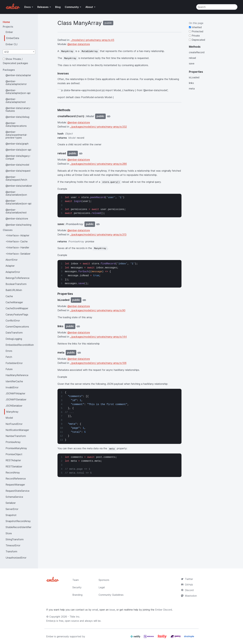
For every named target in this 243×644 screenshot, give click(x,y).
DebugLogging (14, 339)
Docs (28, 7)
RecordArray (13, 473)
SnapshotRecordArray (18, 521)
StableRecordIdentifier (18, 527)
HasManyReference (17, 375)
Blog (58, 7)
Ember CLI (12, 44)
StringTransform (15, 539)
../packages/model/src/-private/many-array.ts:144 (98, 337)
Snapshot (11, 515)
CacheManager (14, 302)
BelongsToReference (18, 278)
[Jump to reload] (81, 153)
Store (9, 533)
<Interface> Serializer (18, 254)
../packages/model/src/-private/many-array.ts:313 (98, 234)
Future (9, 369)
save (192, 63)
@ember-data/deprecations (16, 124)
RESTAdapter (13, 460)
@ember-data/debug (17, 117)
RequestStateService (18, 491)
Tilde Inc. (75, 617)
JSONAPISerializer (16, 399)
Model (9, 418)
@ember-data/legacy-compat (18, 157)
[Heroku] (149, 638)
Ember (9, 32)
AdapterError (13, 272)
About (89, 7)
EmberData (13, 38)
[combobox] (19, 52)
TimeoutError (13, 545)
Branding (77, 595)
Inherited (195, 27)
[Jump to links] (78, 326)
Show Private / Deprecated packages (15, 61)
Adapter (10, 266)
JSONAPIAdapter (15, 393)
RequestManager (15, 485)
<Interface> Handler (17, 247)
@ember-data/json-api (18, 150)
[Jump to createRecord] (109, 116)
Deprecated (197, 40)
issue (112, 610)
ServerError (12, 509)
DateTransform (14, 333)
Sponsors (104, 580)
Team (76, 580)
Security (77, 587)
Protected (196, 31)
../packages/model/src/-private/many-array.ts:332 (98, 127)
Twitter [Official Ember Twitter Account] (187, 579)
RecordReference (16, 479)
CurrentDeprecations (17, 327)
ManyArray (12, 412)
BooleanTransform (16, 284)
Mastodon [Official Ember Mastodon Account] (189, 596)
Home (6, 22)
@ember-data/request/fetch (16, 178)
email (95, 610)
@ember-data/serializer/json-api (18, 202)
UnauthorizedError (16, 558)
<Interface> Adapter (17, 235)
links (191, 83)
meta (192, 89)
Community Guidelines (111, 595)
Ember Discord (164, 610)
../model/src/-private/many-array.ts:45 (92, 40)
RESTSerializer (14, 466)
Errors (9, 351)
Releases (43, 7)
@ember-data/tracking (18, 225)
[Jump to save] (98, 224)
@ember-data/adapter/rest (16, 100)
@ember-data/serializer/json (16, 193)
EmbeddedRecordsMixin (20, 345)
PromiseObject (14, 454)
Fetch (9, 357)
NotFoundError (14, 424)
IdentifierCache (14, 381)
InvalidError (12, 387)
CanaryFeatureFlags (17, 314)
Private (194, 36)
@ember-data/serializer (19, 186)
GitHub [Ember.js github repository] (187, 585)
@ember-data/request (18, 171)
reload (192, 58)
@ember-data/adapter (18, 75)
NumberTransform (16, 436)
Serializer (11, 503)
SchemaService (14, 497)
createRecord (197, 52)
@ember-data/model (17, 165)
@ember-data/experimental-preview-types (16, 135)
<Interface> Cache (17, 241)
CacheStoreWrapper (17, 308)
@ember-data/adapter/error (16, 83)
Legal (102, 587)
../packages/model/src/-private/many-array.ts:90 (98, 310)
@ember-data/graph (17, 144)
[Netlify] (136, 638)
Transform (11, 551)
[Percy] (176, 638)
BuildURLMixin (14, 290)
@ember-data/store (17, 219)
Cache (9, 296)
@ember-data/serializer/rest (16, 211)
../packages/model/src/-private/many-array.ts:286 (98, 164)
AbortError (12, 260)
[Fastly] (163, 638)
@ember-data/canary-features (18, 109)
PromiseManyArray (16, 448)
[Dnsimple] (189, 638)
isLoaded (194, 77)
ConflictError (13, 321)
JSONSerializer (14, 406)
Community (72, 7)
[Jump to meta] (79, 353)
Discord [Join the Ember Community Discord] (187, 590)
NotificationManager (17, 430)
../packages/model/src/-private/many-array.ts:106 (98, 363)
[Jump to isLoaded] (84, 300)
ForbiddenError (14, 363)
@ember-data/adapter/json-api (18, 92)
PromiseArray (13, 442)
